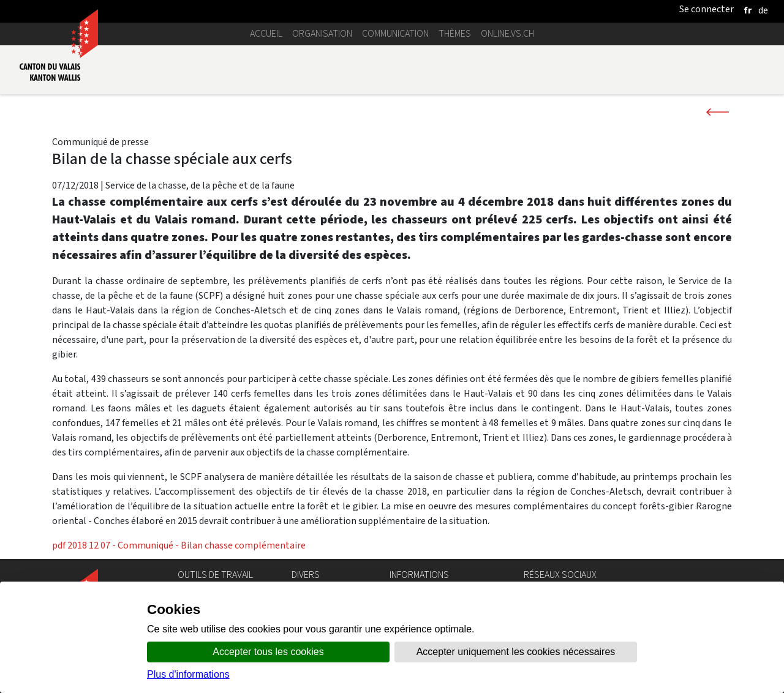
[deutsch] (763, 10)
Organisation (322, 33)
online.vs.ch (507, 33)
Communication (395, 33)
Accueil (266, 33)
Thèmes (455, 33)
